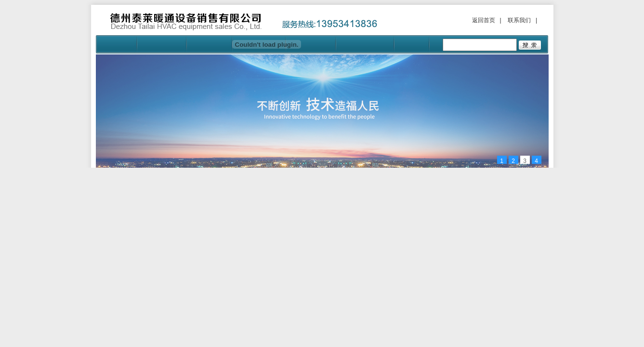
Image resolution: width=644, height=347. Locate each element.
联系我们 (519, 20)
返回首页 (484, 20)
